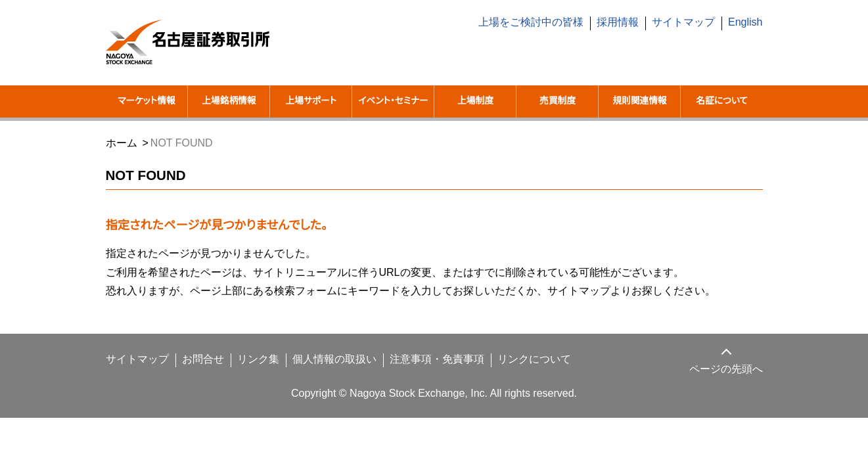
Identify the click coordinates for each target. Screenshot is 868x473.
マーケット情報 (147, 101)
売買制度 (557, 101)
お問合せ (194, 376)
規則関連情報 (639, 101)
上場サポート (311, 101)
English (745, 22)
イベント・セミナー (393, 109)
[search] (664, 58)
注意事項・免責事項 (419, 376)
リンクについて (510, 376)
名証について (721, 101)
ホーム (121, 159)
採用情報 (626, 22)
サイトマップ (688, 22)
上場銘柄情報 (229, 101)
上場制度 (475, 101)
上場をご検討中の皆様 (541, 22)
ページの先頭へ (727, 386)
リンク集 (246, 376)
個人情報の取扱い (319, 376)
